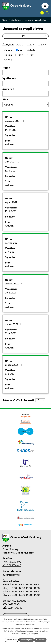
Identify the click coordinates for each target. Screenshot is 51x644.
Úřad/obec (16, 20)
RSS (34, 36)
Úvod (5, 20)
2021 (21, 50)
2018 (32, 45)
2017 (21, 45)
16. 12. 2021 (11, 130)
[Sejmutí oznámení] (26, 94)
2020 (9, 50)
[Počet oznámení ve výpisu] (40, 400)
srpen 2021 (13, 202)
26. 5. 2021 (11, 293)
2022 (32, 50)
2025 (32, 55)
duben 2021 (14, 324)
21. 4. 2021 (11, 333)
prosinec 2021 (15, 121)
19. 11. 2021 (11, 171)
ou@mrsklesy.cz (11, 575)
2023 (9, 55)
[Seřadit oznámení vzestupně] (11, 67)
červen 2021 (14, 243)
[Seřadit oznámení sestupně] (11, 68)
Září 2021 (13, 162)
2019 (43, 45)
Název (6, 68)
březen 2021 (14, 365)
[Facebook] (42, 13)
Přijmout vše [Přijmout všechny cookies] (12, 640)
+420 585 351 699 (12, 562)
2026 (9, 60)
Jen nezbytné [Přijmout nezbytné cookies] (26, 640)
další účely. (31, 624)
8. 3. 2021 (10, 374)
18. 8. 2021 (11, 211)
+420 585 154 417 (12, 565)
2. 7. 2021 (10, 252)
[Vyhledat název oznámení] (26, 73)
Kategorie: (8, 44)
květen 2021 (14, 284)
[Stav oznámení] (26, 105)
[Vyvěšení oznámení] (26, 83)
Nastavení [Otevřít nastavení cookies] (40, 640)
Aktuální (10, 144)
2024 (21, 55)
